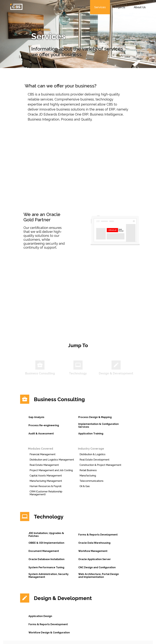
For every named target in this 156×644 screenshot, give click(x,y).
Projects (120, 7)
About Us (140, 7)
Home (82, 7)
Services (100, 7)
